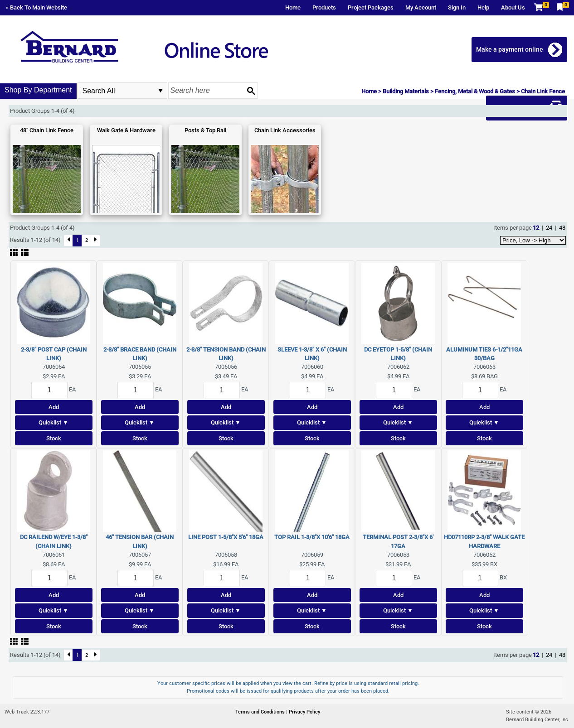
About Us (513, 7)
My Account (421, 7)
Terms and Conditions (261, 712)
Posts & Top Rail (205, 130)
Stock (54, 438)
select (161, 91)
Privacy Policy (304, 712)
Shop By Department (38, 90)
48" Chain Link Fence (47, 130)
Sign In (457, 7)
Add (54, 407)
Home (293, 7)
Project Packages (371, 7)
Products (324, 7)
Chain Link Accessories (285, 130)
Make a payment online (510, 49)
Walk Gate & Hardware (126, 130)
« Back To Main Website (36, 7)
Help (483, 7)
